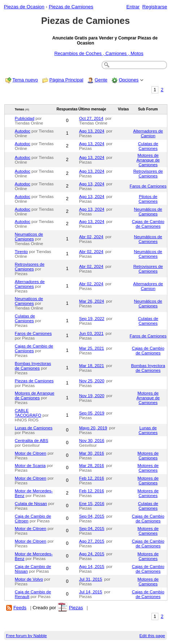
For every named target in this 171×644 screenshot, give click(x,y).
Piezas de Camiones (71, 7)
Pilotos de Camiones (148, 199)
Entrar (133, 7)
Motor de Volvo (29, 579)
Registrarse (155, 7)
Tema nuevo (25, 80)
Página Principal (66, 80)
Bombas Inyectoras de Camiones (33, 366)
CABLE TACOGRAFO (28, 413)
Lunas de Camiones (34, 428)
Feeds (20, 608)
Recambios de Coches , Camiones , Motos (99, 53)
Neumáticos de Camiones (148, 211)
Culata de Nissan (31, 503)
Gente (101, 80)
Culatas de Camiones (148, 146)
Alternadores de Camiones (30, 284)
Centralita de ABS (32, 440)
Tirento (21, 251)
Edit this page (152, 635)
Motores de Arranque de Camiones (148, 160)
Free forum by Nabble (27, 635)
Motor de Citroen (31, 453)
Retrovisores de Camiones (148, 173)
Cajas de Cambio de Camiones (148, 224)
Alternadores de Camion (148, 133)
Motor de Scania (30, 465)
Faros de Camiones (148, 186)
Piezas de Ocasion (24, 7)
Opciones (129, 80)
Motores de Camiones (148, 455)
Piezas (76, 608)
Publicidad (25, 118)
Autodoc (23, 131)
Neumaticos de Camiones (29, 236)
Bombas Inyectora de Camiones (148, 368)
